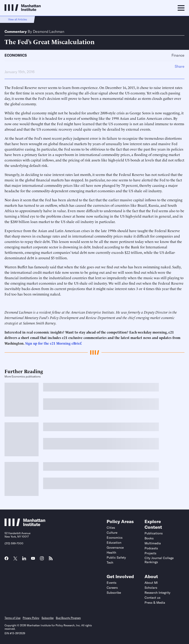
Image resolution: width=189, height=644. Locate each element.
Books (149, 538)
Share (180, 66)
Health (111, 553)
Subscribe (114, 593)
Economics (16, 55)
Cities (111, 528)
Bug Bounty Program (68, 618)
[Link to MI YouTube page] (33, 559)
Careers (112, 588)
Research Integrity (157, 593)
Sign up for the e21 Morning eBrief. (54, 343)
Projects (150, 553)
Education (114, 543)
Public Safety (116, 557)
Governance (115, 548)
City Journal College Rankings (159, 560)
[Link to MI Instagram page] (42, 560)
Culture (112, 533)
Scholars (151, 588)
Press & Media (155, 603)
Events (112, 583)
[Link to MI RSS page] (51, 560)
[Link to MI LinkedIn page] (24, 560)
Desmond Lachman (49, 31)
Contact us (152, 598)
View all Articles (18, 19)
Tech (110, 562)
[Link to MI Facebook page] (6, 560)
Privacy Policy (31, 618)
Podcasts (151, 548)
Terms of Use (12, 618)
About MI (151, 583)
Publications (154, 533)
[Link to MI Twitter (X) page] (15, 559)
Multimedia (153, 543)
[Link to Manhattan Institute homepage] (25, 525)
